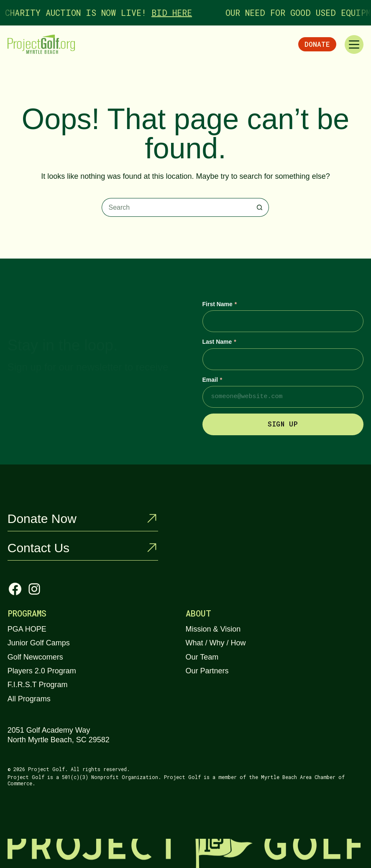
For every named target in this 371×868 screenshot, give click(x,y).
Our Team (202, 657)
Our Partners (207, 671)
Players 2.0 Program (42, 671)
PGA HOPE (27, 629)
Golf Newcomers (35, 657)
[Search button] (260, 207)
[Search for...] (176, 207)
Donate (317, 44)
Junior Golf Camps (39, 643)
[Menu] (354, 44)
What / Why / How (216, 643)
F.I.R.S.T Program (38, 685)
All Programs (29, 699)
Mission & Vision (213, 629)
